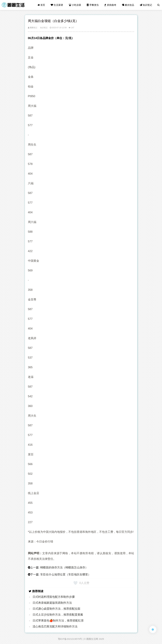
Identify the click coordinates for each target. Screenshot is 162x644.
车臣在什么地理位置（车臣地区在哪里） (65, 575)
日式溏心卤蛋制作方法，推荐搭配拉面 (56, 609)
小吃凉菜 (75, 5)
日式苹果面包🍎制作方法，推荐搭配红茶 (58, 621)
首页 (41, 5)
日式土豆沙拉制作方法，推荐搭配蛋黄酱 (58, 615)
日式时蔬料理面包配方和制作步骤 (54, 597)
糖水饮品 (128, 5)
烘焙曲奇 (110, 5)
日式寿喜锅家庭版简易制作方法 (52, 603)
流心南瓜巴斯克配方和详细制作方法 (55, 627)
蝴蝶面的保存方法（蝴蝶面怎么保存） (64, 567)
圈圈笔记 (33, 28)
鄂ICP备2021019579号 (70, 639)
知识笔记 (146, 5)
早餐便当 (93, 5)
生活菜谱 (57, 5)
